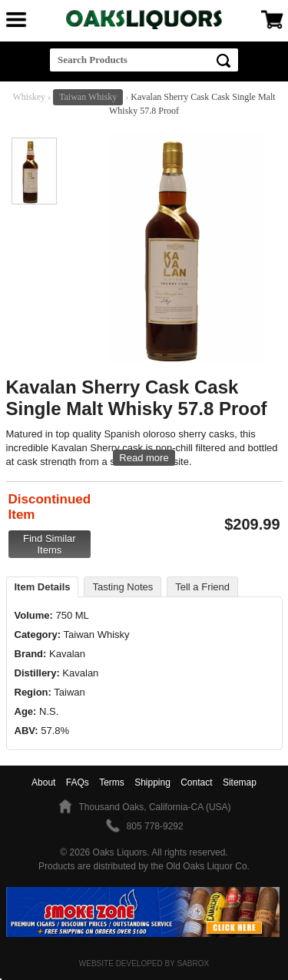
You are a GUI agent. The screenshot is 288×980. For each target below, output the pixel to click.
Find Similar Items (50, 544)
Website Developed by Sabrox (144, 963)
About (43, 782)
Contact (196, 782)
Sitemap (240, 782)
